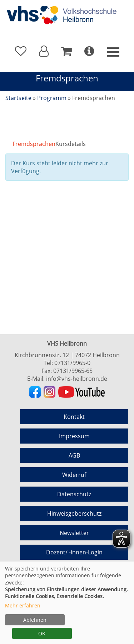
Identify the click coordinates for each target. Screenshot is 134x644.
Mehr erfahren (23, 605)
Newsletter (74, 533)
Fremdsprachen (34, 144)
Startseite (18, 98)
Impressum (74, 436)
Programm (52, 98)
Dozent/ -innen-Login (74, 552)
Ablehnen (35, 620)
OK (42, 633)
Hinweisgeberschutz (74, 513)
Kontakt (74, 417)
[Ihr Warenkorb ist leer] (66, 51)
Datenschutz (74, 494)
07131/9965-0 (72, 363)
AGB (74, 455)
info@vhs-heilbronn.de (77, 379)
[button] (44, 51)
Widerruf (74, 475)
